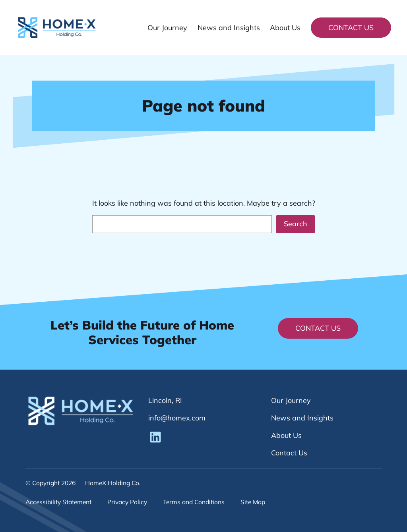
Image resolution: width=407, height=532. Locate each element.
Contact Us (351, 28)
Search (296, 224)
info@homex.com (177, 418)
